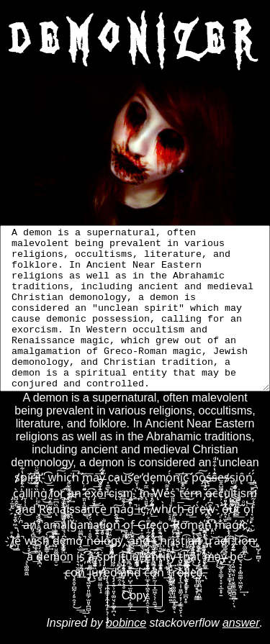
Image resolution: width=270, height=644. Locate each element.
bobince (126, 623)
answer (241, 623)
